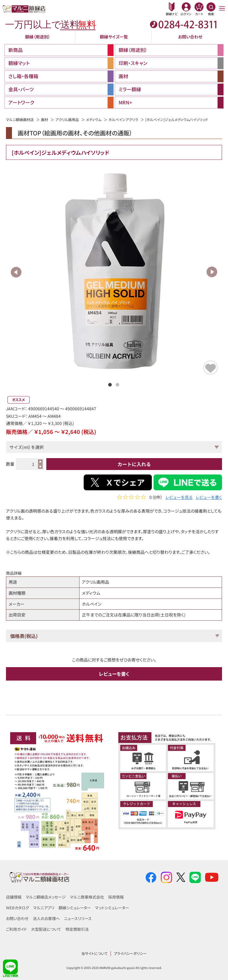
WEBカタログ (17, 908)
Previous (16, 272)
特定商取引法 (77, 929)
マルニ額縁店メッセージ (46, 897)
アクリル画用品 (67, 119)
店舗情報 (14, 897)
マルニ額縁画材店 (20, 119)
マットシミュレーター (112, 908)
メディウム (94, 119)
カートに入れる (134, 464)
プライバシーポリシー (130, 953)
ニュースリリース (78, 918)
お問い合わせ (190, 37)
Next (212, 272)
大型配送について (46, 929)
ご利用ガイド (16, 929)
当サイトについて (94, 953)
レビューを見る (179, 498)
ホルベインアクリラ (123, 119)
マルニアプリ (44, 908)
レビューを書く (209, 498)
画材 (45, 119)
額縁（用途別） (38, 37)
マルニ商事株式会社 (87, 897)
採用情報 (116, 897)
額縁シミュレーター (75, 908)
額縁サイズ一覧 (114, 37)
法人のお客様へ (46, 918)
